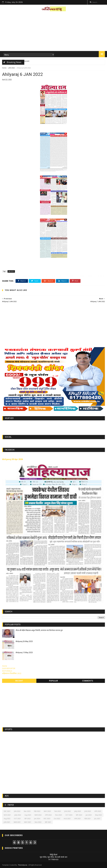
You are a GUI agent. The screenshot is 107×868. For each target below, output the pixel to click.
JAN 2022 (12, 68)
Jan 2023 (89, 815)
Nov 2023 (59, 815)
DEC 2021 (7, 811)
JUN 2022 (68, 811)
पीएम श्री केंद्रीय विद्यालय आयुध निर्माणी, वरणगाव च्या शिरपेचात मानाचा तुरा (39, 630)
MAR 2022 (38, 815)
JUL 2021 (97, 819)
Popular (53, 681)
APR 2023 (98, 811)
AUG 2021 (67, 819)
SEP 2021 (48, 822)
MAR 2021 (17, 822)
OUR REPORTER (9, 668)
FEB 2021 (88, 819)
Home (4, 68)
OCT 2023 (69, 815)
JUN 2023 (88, 811)
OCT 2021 (17, 819)
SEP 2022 (27, 819)
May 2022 (98, 815)
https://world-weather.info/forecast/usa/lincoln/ (54, 426)
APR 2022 (48, 815)
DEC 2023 (47, 819)
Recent (19, 681)
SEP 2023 (79, 815)
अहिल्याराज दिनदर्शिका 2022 (12, 673)
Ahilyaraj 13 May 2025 (24, 653)
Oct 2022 (57, 819)
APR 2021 (78, 819)
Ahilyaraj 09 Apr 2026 (12, 459)
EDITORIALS (7, 671)
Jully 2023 (78, 811)
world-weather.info (53, 424)
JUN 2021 (7, 822)
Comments (88, 681)
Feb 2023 (58, 811)
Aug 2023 (28, 815)
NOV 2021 (7, 815)
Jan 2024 (37, 819)
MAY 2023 (47, 811)
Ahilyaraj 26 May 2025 (24, 641)
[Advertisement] (53, 32)
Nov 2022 (38, 822)
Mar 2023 (27, 811)
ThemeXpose (23, 865)
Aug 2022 (7, 819)
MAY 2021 (28, 822)
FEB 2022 (37, 811)
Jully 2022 (18, 815)
